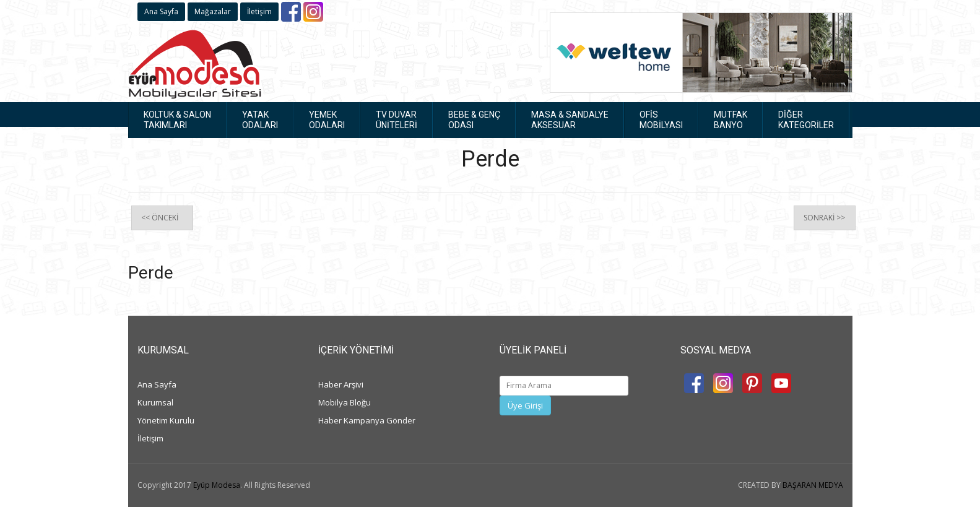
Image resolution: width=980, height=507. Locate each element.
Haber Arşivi (341, 384)
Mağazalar (213, 11)
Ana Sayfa (161, 11)
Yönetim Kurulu (166, 420)
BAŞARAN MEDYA (813, 485)
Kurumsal (155, 402)
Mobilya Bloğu (345, 402)
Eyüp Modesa (217, 485)
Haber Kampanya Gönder (367, 420)
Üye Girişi (525, 405)
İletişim (259, 11)
